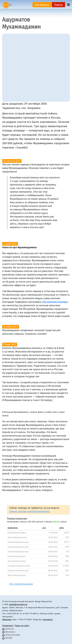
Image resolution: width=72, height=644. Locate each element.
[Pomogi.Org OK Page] (3, 635)
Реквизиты (8, 626)
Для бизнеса (42, 5)
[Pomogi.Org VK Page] (3, 632)
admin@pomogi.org (18, 604)
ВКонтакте (10, 632)
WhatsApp (7, 620)
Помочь (58, 5)
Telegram (9, 629)
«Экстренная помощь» (55, 302)
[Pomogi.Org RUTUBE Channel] (3, 638)
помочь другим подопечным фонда (29, 511)
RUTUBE (9, 638)
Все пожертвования (21, 584)
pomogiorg (48, 620)
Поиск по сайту (22, 626)
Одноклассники (13, 635)
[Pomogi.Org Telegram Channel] (3, 629)
